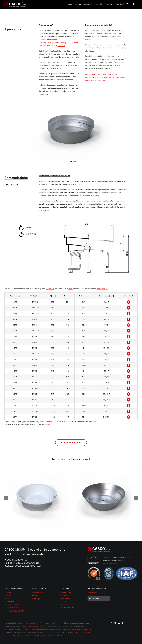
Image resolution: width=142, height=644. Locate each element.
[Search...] (99, 599)
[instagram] (115, 623)
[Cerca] (90, 599)
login (70, 289)
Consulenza (65, 599)
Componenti (37, 593)
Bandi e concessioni (13, 605)
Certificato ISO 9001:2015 (15, 611)
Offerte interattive (68, 608)
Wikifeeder (9, 602)
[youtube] (119, 623)
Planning (64, 602)
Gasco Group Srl (33, 626)
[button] (134, 4)
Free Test (64, 596)
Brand (7, 596)
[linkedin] (123, 623)
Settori (35, 596)
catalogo (47, 424)
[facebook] (111, 623)
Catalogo (36, 599)
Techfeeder (9, 599)
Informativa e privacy (54, 635)
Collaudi (63, 605)
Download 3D (66, 593)
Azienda (8, 593)
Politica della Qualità (13, 608)
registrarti (50, 289)
